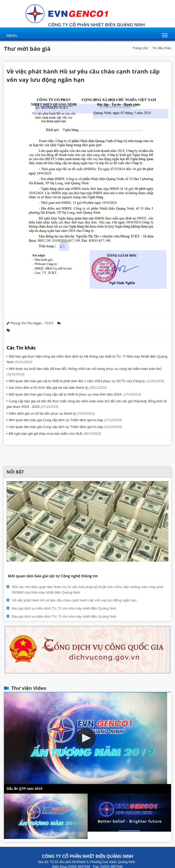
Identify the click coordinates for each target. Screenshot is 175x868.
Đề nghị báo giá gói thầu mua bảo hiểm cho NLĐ (55, 434)
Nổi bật (15, 472)
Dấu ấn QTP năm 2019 (24, 789)
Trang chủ (140, 48)
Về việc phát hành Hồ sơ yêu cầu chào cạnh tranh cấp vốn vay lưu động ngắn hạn (74, 600)
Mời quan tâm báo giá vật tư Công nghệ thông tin (53, 576)
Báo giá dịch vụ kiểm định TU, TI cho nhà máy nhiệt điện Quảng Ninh (64, 608)
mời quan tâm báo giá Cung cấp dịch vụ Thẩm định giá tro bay (65, 427)
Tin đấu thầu (162, 48)
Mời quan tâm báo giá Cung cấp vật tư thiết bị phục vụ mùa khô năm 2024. (75, 394)
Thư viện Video (29, 688)
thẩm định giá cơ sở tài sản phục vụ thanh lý (51, 413)
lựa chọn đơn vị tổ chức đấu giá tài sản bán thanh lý (57, 388)
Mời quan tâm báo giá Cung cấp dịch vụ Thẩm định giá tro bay (65, 420)
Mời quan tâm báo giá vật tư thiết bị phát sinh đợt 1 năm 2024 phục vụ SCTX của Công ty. (86, 381)
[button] (86, 738)
